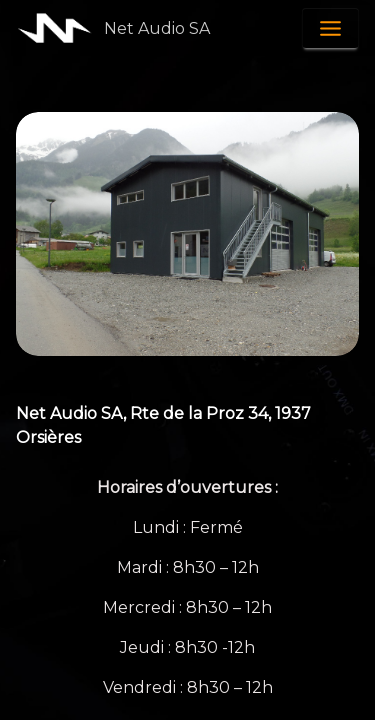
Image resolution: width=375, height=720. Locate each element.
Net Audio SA (157, 28)
